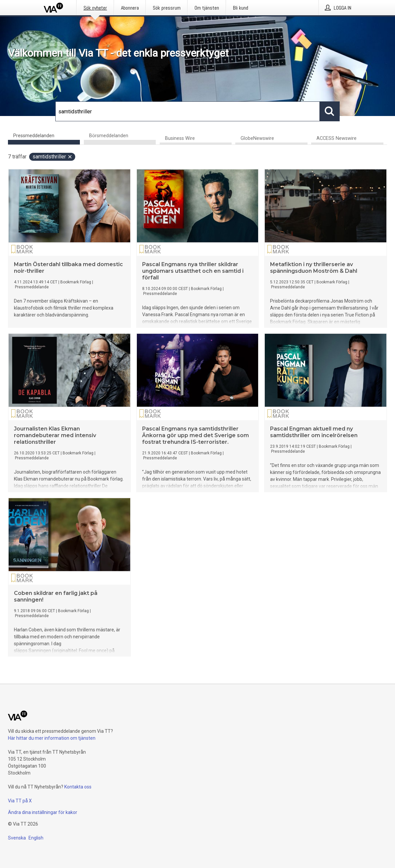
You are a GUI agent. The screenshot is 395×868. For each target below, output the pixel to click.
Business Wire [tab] (180, 139)
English (36, 838)
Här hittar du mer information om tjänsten (52, 738)
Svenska (17, 838)
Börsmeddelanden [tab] (109, 136)
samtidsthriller (53, 157)
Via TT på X (20, 801)
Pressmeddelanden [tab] (34, 136)
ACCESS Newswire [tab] (337, 139)
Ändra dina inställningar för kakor (43, 812)
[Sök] (188, 111)
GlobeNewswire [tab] (257, 139)
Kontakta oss (78, 787)
